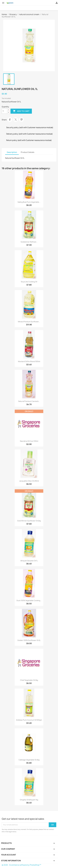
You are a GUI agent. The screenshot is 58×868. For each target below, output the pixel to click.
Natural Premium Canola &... (29, 401)
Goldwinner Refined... (29, 242)
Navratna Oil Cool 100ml (29, 441)
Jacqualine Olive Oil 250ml (29, 481)
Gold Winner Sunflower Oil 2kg (29, 521)
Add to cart (21, 111)
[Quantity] (4, 111)
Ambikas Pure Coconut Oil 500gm (29, 720)
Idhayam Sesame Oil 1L (29, 561)
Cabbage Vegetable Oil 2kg (29, 760)
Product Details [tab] (28, 152)
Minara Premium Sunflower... (29, 322)
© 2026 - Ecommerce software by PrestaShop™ (21, 865)
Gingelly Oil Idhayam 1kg (29, 800)
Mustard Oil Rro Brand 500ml (29, 361)
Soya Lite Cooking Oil (29, 282)
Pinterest (21, 120)
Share (10, 120)
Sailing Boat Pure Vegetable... (29, 202)
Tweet (16, 120)
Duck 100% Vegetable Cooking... (29, 600)
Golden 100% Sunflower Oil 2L (29, 640)
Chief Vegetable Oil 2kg (29, 680)
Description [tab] (12, 152)
